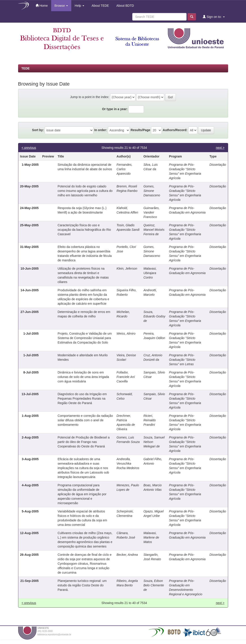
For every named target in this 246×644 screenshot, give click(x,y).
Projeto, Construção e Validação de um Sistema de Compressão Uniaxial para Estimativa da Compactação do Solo (85, 338)
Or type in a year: (115, 109)
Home (42, 5)
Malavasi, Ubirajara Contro (150, 273)
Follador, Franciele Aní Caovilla (126, 377)
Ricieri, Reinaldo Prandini (150, 420)
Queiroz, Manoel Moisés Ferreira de (154, 230)
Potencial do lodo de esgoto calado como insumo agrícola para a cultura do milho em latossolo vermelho (85, 191)
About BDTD (125, 6)
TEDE (26, 68)
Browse (61, 6)
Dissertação (218, 165)
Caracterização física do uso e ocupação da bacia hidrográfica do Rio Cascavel (84, 230)
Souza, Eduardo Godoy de (154, 316)
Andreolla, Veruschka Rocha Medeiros (128, 464)
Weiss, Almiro (126, 334)
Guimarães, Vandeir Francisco (151, 212)
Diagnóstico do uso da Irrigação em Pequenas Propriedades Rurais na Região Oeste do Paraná (82, 399)
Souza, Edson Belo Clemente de (154, 585)
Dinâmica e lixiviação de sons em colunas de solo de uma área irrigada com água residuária (83, 377)
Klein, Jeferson (127, 269)
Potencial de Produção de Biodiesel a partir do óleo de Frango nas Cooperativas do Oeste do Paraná (84, 442)
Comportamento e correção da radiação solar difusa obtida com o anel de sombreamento (85, 420)
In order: (101, 130)
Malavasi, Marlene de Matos (151, 537)
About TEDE (100, 6)
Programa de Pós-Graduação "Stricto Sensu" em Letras (182, 360)
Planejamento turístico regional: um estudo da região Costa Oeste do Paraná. (82, 585)
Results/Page (141, 130)
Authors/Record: (175, 130)
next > (220, 148)
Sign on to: (214, 17)
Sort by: (38, 130)
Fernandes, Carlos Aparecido (125, 169)
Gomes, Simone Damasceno (152, 191)
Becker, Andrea (127, 555)
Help (79, 6)
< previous (29, 148)
